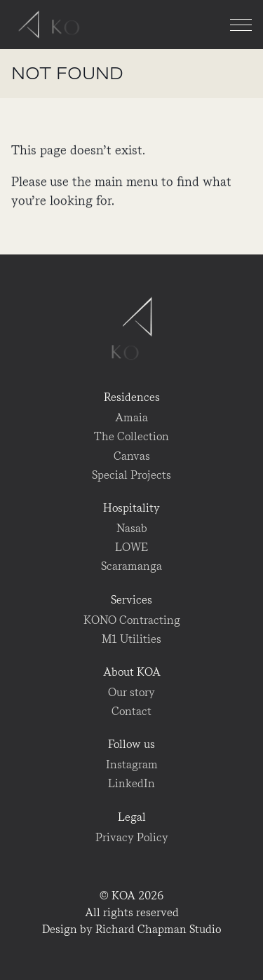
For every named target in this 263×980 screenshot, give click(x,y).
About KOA (132, 672)
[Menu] (241, 25)
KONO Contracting (132, 620)
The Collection (131, 436)
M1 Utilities (131, 639)
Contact (131, 711)
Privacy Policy (132, 837)
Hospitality (131, 508)
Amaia (131, 417)
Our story (131, 692)
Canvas (132, 456)
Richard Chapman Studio (158, 929)
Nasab (132, 528)
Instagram (132, 764)
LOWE (131, 547)
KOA (52, 25)
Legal (132, 817)
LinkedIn (131, 783)
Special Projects (131, 475)
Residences (132, 397)
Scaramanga (131, 566)
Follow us (131, 744)
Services (131, 600)
